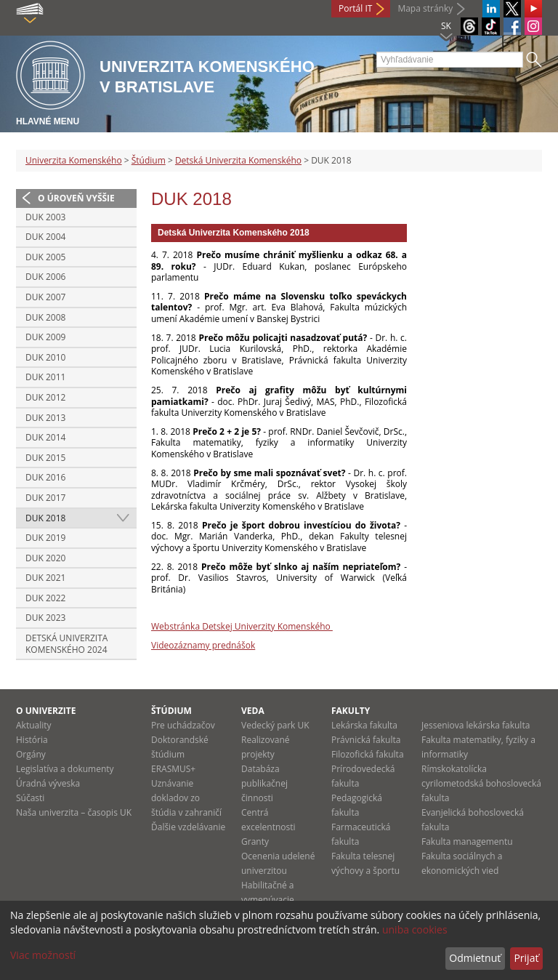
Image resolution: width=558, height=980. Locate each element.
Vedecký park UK (275, 725)
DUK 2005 (45, 257)
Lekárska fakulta (364, 725)
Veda (253, 711)
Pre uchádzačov (183, 725)
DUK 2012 (45, 397)
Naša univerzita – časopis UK (74, 812)
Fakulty (351, 711)
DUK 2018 (45, 518)
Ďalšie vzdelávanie (188, 827)
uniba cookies (415, 929)
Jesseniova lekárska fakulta (476, 725)
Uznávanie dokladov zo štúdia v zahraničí (186, 798)
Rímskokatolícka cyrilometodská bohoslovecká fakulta (481, 783)
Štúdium (149, 160)
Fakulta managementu (467, 842)
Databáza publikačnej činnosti (264, 783)
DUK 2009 (45, 337)
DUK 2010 (45, 357)
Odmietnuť (475, 958)
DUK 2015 (45, 458)
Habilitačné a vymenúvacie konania (268, 900)
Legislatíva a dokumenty (65, 769)
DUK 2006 (45, 277)
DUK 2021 (45, 578)
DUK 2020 (45, 558)
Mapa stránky (425, 8)
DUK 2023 (45, 618)
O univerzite (46, 711)
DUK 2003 (45, 217)
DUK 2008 (45, 317)
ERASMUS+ (173, 769)
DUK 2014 (45, 437)
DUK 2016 (45, 477)
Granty (255, 842)
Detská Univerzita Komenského (238, 160)
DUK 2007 (45, 297)
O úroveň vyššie (76, 198)
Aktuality (34, 725)
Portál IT (355, 8)
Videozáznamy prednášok (203, 645)
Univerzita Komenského (74, 160)
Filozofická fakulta (368, 754)
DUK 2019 (45, 538)
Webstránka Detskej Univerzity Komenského (242, 626)
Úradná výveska (48, 783)
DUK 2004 (45, 237)
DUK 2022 (45, 598)
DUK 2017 (45, 498)
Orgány (31, 754)
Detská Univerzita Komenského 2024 (66, 644)
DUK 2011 (45, 377)
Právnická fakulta (366, 740)
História (32, 740)
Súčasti (30, 798)
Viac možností (43, 955)
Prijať (526, 958)
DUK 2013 (45, 418)
